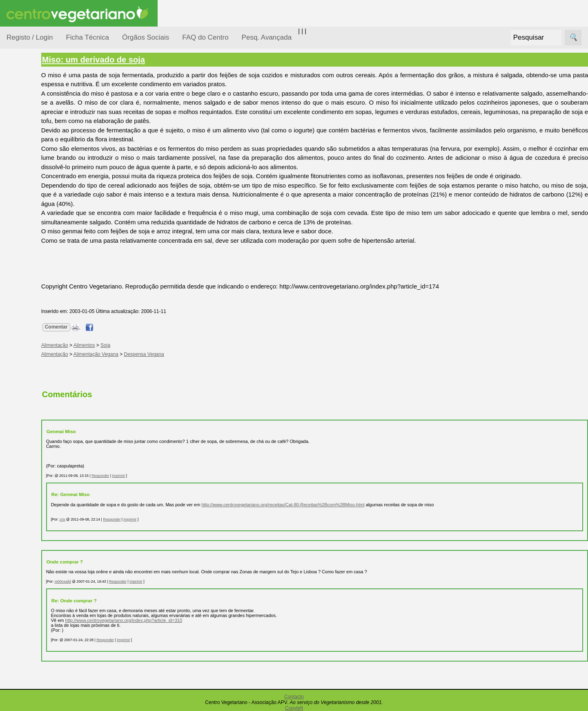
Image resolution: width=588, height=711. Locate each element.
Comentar (97, 327)
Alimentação (33, 124)
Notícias (27, 211)
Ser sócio (39, 627)
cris (103, 519)
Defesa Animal (36, 164)
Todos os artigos (48, 544)
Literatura (39, 392)
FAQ (32, 531)
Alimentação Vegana (136, 354)
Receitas (38, 316)
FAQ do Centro (205, 37)
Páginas (18, 279)
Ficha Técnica (87, 37)
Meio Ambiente (37, 196)
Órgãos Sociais (146, 37)
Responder (141, 476)
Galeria (36, 378)
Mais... (16, 507)
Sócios (16, 603)
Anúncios (39, 329)
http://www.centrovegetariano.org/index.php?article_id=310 (164, 620)
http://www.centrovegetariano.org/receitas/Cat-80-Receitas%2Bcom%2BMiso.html (324, 505)
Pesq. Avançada (267, 37)
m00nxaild (103, 581)
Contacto (294, 697)
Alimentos (125, 345)
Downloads (41, 557)
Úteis (13, 415)
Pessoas (28, 243)
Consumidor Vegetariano (33, 144)
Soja (146, 345)
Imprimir (159, 476)
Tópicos (17, 103)
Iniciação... (31, 180)
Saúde (25, 258)
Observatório (34, 227)
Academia (40, 365)
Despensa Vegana (185, 354)
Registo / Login (30, 37)
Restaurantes (44, 439)
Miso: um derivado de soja (134, 60)
